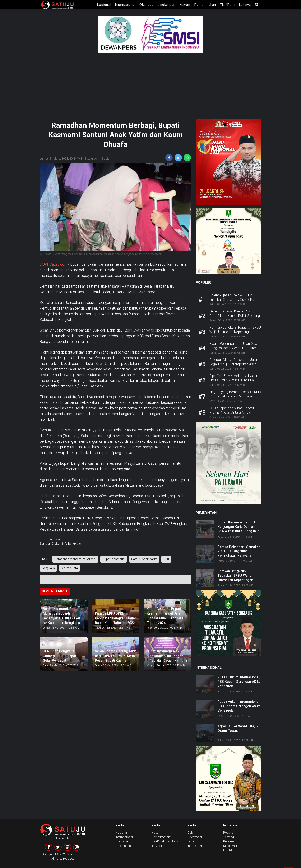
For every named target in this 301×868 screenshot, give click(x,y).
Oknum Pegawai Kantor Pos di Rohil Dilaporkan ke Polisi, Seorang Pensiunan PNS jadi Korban (235, 316)
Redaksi (228, 833)
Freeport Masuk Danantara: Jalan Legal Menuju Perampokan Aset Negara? (234, 364)
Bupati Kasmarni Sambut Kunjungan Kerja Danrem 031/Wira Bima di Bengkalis (239, 527)
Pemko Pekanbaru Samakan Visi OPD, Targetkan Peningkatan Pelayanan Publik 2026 (239, 553)
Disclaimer (230, 846)
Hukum (185, 5)
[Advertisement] (150, 85)
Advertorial (195, 837)
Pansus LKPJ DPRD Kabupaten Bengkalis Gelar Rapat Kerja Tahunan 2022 (115, 618)
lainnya (245, 5)
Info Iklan (229, 850)
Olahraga (146, 5)
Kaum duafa (70, 568)
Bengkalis (48, 568)
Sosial (106, 159)
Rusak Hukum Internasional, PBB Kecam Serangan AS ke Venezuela (239, 682)
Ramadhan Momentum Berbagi (75, 559)
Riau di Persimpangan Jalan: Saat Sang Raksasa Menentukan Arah (234, 346)
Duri (166, 559)
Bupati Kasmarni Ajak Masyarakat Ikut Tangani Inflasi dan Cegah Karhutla (167, 656)
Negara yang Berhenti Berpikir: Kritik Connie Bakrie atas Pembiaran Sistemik (235, 396)
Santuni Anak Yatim (144, 559)
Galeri (191, 833)
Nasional (104, 5)
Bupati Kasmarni (114, 559)
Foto (191, 841)
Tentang (229, 837)
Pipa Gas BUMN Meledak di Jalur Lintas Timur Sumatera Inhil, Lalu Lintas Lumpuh (233, 380)
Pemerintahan (205, 5)
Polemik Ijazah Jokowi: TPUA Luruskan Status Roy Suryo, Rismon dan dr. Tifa (235, 300)
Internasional (125, 5)
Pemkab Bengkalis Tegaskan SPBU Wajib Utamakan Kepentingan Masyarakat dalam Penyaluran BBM (235, 580)
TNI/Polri (227, 5)
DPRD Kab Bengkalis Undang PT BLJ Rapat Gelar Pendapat (59, 656)
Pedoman (230, 841)
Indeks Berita (196, 846)
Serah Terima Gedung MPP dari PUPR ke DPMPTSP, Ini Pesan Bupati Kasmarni (115, 656)
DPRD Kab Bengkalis (165, 841)
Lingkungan (166, 5)
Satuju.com (92, 159)
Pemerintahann (162, 837)
